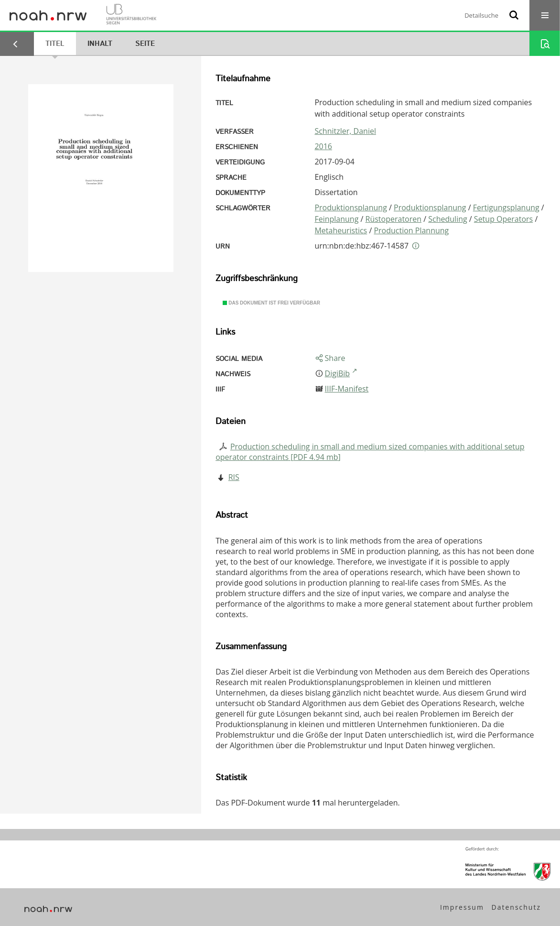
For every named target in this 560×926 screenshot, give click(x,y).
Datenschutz (516, 907)
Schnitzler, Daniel (345, 131)
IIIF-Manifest (347, 389)
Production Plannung (411, 230)
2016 (323, 146)
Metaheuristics (341, 230)
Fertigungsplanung (506, 207)
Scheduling (447, 219)
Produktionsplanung (350, 207)
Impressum (462, 907)
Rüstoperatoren (394, 219)
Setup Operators (503, 219)
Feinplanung (336, 219)
